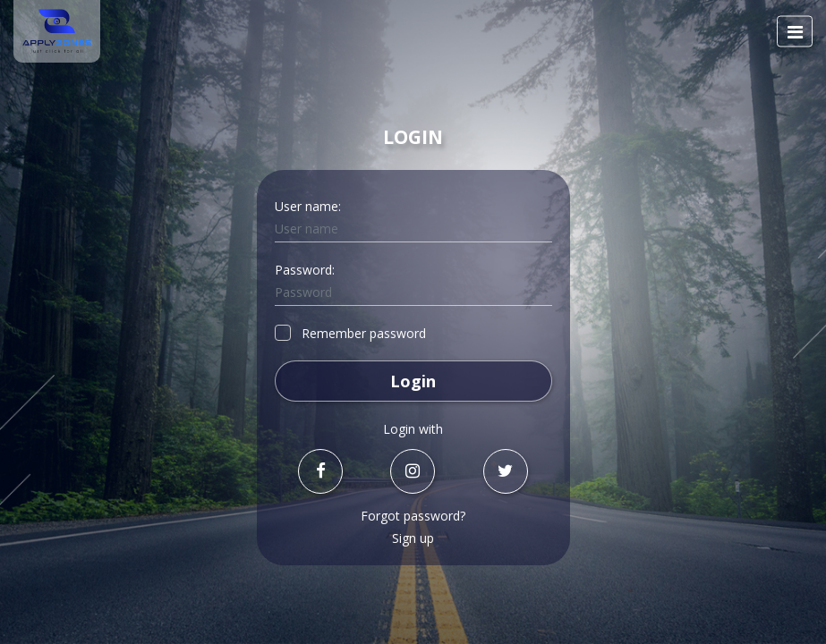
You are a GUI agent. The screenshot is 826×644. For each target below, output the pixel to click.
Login (413, 381)
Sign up (413, 538)
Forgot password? (413, 516)
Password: (305, 270)
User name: (308, 206)
